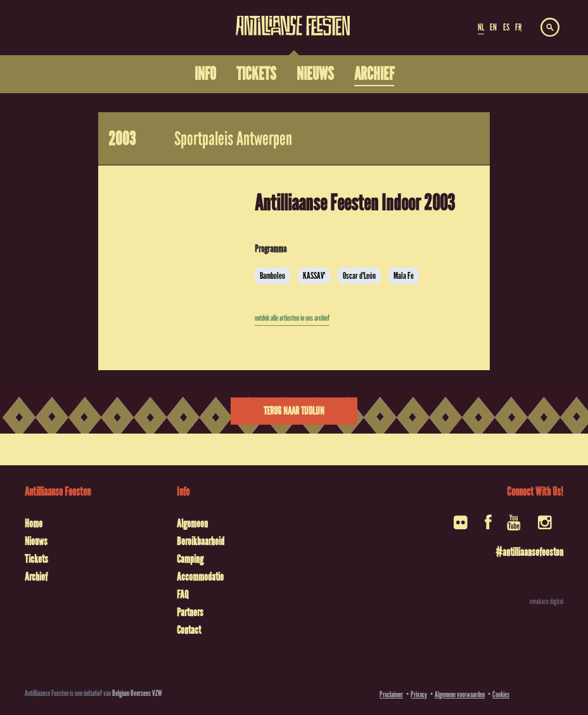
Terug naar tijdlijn (294, 411)
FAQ (182, 595)
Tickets (36, 559)
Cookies (501, 694)
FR (518, 27)
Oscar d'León (359, 276)
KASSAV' (314, 276)
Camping (190, 559)
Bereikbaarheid (201, 541)
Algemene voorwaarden (460, 694)
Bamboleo (272, 276)
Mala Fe (404, 276)
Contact (189, 630)
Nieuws (36, 541)
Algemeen (192, 524)
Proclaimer (391, 694)
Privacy (419, 694)
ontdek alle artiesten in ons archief (292, 318)
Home (34, 524)
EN (493, 27)
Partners (190, 612)
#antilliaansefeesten (529, 552)
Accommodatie (200, 577)
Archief (36, 577)
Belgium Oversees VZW (137, 693)
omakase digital (546, 602)
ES (506, 27)
